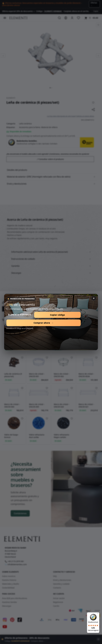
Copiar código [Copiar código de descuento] (57, 315)
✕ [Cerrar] (94, 298)
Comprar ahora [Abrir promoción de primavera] (44, 323)
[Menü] (98, 614)
